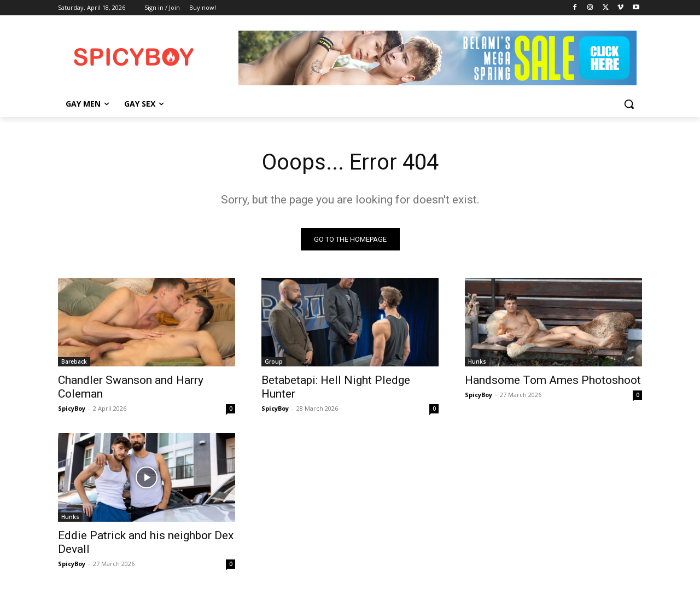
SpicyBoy (72, 408)
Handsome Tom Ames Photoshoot (553, 380)
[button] (629, 104)
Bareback (74, 361)
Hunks (477, 361)
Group (274, 361)
